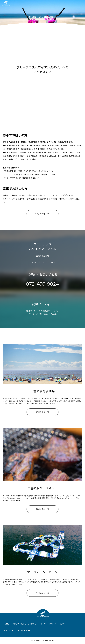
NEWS (63, 624)
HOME (6, 624)
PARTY (53, 624)
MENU (43, 624)
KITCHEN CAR (24, 630)
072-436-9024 (42, 284)
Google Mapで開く (43, 214)
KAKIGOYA (8, 630)
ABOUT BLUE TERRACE (24, 624)
